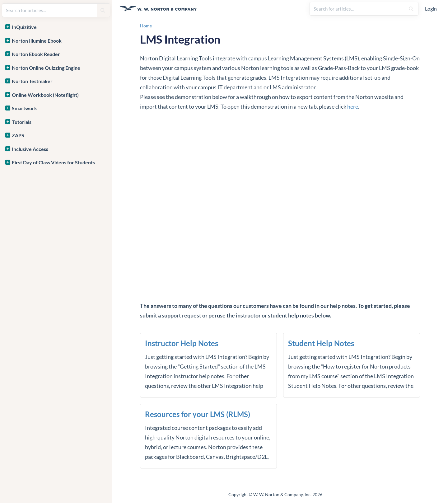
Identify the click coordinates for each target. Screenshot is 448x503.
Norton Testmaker (32, 81)
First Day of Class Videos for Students (53, 162)
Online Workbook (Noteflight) (45, 95)
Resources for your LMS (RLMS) (198, 414)
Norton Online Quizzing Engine (46, 68)
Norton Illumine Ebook (37, 41)
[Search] (411, 9)
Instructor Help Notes (182, 343)
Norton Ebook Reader (36, 54)
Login (431, 9)
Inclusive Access (30, 149)
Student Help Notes (321, 343)
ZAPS (18, 135)
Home (146, 26)
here (353, 106)
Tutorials (22, 122)
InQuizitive (24, 27)
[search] (357, 9)
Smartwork (24, 108)
